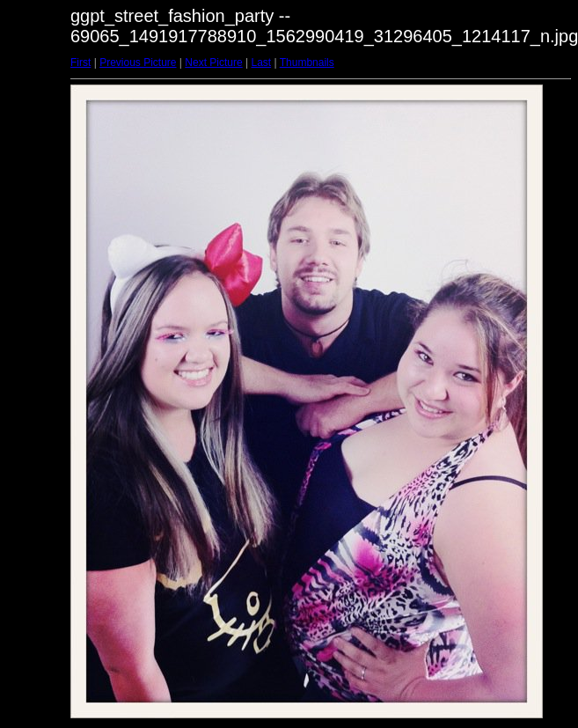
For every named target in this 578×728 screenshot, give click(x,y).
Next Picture (213, 63)
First (80, 63)
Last (261, 63)
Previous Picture (138, 63)
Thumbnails (307, 63)
